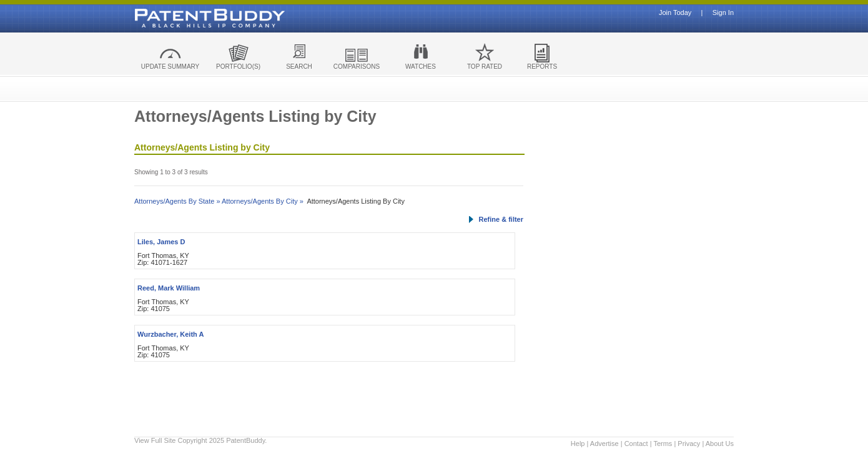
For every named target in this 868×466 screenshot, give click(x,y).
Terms (663, 444)
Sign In (723, 13)
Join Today (675, 13)
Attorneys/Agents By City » (263, 201)
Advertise (604, 444)
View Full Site (155, 440)
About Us (720, 444)
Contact (636, 444)
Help (578, 444)
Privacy (689, 444)
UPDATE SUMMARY (170, 67)
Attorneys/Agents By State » (177, 201)
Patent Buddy (181, 18)
